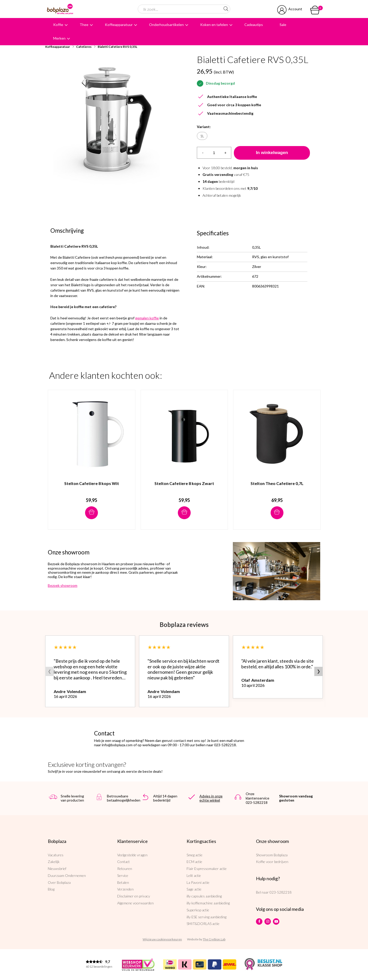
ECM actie (194, 862)
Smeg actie (195, 855)
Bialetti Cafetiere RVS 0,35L (117, 47)
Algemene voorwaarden (135, 903)
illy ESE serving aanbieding (206, 917)
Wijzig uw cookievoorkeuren (162, 939)
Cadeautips (254, 25)
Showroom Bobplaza (272, 855)
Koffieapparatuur (119, 25)
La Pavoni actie (198, 882)
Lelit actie (194, 875)
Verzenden (125, 889)
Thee (84, 25)
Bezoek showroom (63, 585)
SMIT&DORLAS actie (203, 924)
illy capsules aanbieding (204, 896)
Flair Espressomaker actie (207, 869)
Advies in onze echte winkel (211, 798)
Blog (51, 889)
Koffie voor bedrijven (272, 862)
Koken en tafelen (214, 25)
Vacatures (56, 855)
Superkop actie (198, 910)
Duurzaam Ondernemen (67, 875)
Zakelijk (54, 862)
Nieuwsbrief (57, 869)
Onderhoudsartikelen (166, 25)
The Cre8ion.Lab (214, 939)
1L (202, 136)
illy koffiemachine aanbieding (208, 903)
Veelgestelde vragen (132, 855)
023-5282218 (280, 892)
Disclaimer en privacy (134, 896)
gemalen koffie (147, 318)
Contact (123, 862)
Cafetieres (84, 47)
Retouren (125, 869)
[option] (115, 119)
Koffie (58, 25)
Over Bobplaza (59, 882)
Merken (59, 38)
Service (123, 875)
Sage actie (194, 889)
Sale (283, 25)
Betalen (123, 882)
